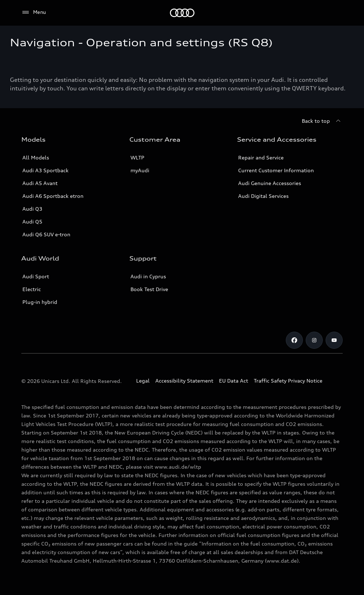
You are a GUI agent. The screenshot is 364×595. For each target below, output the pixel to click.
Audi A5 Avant (40, 183)
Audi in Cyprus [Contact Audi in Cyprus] (148, 276)
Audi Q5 (32, 222)
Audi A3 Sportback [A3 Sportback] (45, 170)
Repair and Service (261, 157)
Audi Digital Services (263, 196)
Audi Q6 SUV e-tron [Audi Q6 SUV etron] (46, 234)
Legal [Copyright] (143, 381)
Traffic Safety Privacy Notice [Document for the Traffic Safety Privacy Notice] (288, 381)
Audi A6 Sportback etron (53, 196)
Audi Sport (36, 276)
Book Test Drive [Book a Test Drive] (149, 289)
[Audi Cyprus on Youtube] (334, 340)
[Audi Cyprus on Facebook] (294, 340)
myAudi (140, 170)
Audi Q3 (32, 209)
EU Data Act (234, 381)
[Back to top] (322, 121)
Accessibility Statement (184, 381)
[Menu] (34, 12)
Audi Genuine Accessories (270, 183)
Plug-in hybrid (40, 302)
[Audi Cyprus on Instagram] (314, 340)
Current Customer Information (276, 170)
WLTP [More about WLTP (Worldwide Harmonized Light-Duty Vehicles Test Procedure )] (137, 157)
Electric (32, 289)
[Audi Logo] (182, 13)
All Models (36, 157)
